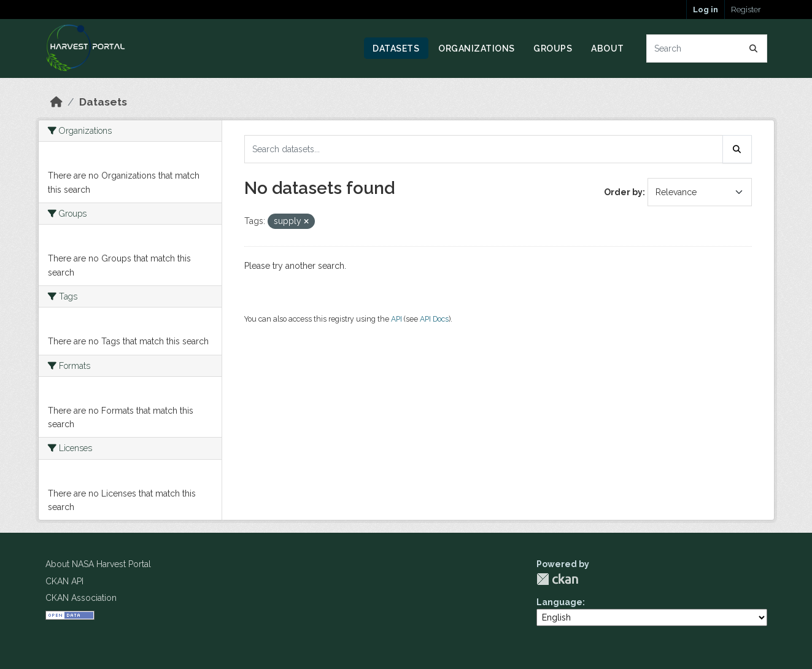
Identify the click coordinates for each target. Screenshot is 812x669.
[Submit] (754, 48)
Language (559, 602)
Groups (553, 48)
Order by (623, 192)
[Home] (56, 102)
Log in (706, 10)
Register (746, 10)
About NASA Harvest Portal (98, 564)
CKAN (557, 579)
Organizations (477, 48)
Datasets (396, 48)
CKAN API (64, 581)
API (396, 319)
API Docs (434, 319)
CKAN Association (81, 598)
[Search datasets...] (707, 48)
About (608, 48)
